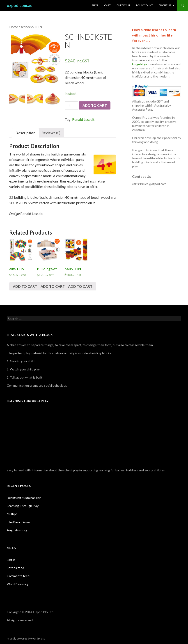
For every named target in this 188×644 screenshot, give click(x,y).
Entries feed (15, 568)
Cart (107, 5)
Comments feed (18, 576)
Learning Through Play (23, 506)
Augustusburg (17, 530)
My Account (144, 5)
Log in (11, 560)
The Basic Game (18, 522)
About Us (165, 5)
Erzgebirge (140, 64)
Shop (95, 5)
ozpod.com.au (20, 5)
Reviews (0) (51, 133)
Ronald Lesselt (83, 119)
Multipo (12, 514)
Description (25, 133)
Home (14, 27)
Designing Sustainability (24, 498)
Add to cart (95, 105)
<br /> (94, 436)
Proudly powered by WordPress (26, 638)
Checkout (123, 5)
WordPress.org (17, 584)
